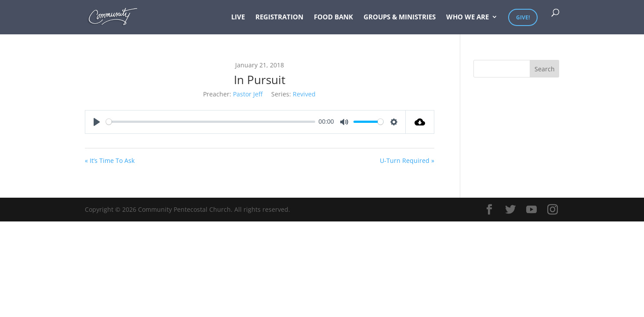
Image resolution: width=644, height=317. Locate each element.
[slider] (211, 122)
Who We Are (468, 17)
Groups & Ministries (400, 17)
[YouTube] (531, 210)
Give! (523, 17)
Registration (279, 17)
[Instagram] (553, 210)
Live (238, 17)
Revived (304, 94)
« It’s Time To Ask (110, 160)
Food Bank (333, 17)
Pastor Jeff (248, 94)
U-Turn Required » (407, 160)
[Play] (97, 122)
